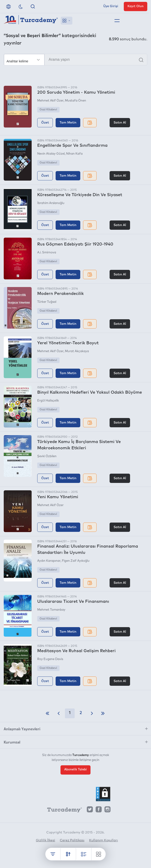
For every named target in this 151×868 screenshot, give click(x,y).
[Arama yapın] (75, 60)
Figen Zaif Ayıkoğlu (76, 561)
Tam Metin (68, 123)
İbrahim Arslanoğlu (51, 203)
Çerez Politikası (72, 840)
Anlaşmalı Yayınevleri (22, 729)
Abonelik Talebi (75, 770)
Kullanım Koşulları (104, 840)
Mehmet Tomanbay (51, 610)
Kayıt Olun (136, 6)
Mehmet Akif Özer (50, 101)
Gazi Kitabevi (48, 110)
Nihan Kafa (74, 154)
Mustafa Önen (75, 101)
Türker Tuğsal (47, 302)
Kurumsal (12, 742)
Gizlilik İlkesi (45, 840)
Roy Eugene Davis (50, 659)
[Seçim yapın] (24, 60)
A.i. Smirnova (47, 253)
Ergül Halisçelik (48, 401)
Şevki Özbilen (47, 456)
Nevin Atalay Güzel (51, 154)
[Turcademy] (62, 811)
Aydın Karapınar (49, 561)
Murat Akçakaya (77, 351)
